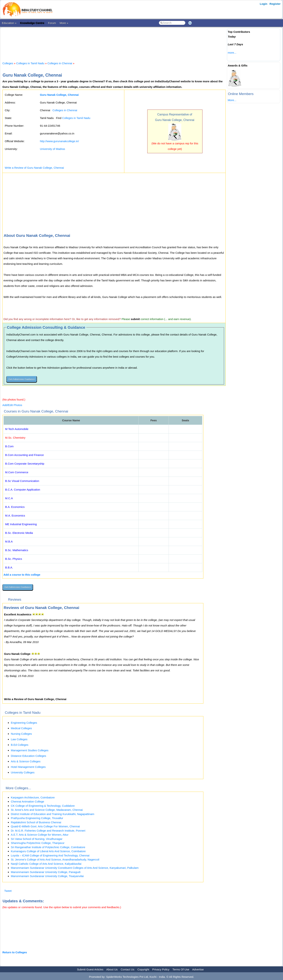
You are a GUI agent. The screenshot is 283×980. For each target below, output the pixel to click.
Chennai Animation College (27, 801)
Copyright (143, 969)
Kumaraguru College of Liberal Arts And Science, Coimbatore (48, 851)
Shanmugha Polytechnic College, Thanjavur (38, 843)
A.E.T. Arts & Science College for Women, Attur (40, 835)
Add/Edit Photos (12, 405)
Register (275, 4)
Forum (52, 23)
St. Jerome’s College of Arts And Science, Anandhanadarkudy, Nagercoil (55, 859)
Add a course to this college (22, 575)
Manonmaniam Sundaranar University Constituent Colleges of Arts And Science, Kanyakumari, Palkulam (75, 868)
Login (264, 4)
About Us (112, 969)
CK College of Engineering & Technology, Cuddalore (43, 806)
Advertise (198, 969)
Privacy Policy (161, 969)
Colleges (8, 63)
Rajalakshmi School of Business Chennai (36, 822)
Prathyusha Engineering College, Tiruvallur (37, 818)
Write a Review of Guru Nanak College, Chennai (34, 168)
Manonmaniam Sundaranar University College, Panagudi (46, 872)
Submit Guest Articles (90, 969)
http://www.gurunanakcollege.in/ (59, 141)
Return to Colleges (15, 952)
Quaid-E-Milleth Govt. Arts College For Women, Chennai (45, 826)
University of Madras (52, 149)
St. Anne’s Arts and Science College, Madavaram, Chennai (47, 810)
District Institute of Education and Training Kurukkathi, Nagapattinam (53, 814)
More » (64, 23)
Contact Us (127, 969)
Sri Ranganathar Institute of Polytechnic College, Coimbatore (48, 847)
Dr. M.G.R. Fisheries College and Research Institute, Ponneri (48, 831)
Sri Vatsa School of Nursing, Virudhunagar (37, 839)
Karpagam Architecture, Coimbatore (33, 797)
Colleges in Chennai (60, 63)
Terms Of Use (181, 969)
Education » (9, 23)
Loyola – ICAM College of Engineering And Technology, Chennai (50, 855)
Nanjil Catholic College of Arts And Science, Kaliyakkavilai (46, 864)
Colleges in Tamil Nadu (30, 63)
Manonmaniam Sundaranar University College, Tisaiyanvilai (47, 876)
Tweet (8, 891)
